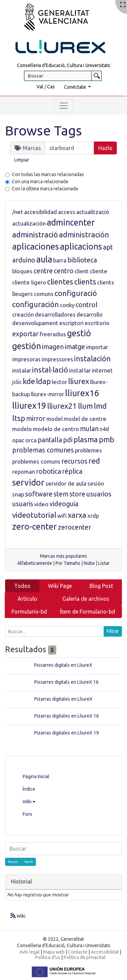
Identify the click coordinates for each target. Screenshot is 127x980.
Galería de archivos (86, 599)
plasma (86, 439)
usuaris (23, 504)
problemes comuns (36, 461)
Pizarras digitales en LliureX (63, 699)
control (87, 305)
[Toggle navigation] (64, 106)
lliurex (79, 381)
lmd (100, 406)
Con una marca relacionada (40, 182)
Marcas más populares (63, 556)
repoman (24, 472)
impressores (57, 359)
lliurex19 (29, 406)
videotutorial (34, 515)
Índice (29, 789)
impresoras (26, 359)
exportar (25, 334)
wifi (62, 516)
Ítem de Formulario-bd (88, 612)
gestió (79, 333)
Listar (104, 563)
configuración (36, 304)
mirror (36, 419)
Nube (89, 563)
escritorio (97, 323)
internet (102, 370)
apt (108, 247)
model (55, 419)
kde (29, 381)
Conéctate (76, 87)
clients (85, 282)
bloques (22, 271)
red (94, 461)
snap (18, 494)
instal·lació (50, 370)
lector (59, 382)
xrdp (93, 516)
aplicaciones (36, 247)
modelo (22, 429)
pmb (107, 439)
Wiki (29, 802)
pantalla (50, 440)
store (77, 494)
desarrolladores (55, 314)
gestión (27, 346)
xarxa (77, 515)
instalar (22, 370)
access (67, 212)
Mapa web (54, 952)
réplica (72, 471)
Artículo (27, 599)
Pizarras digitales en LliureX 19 (67, 733)
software (39, 494)
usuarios (99, 494)
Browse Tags (44, 131)
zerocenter (75, 527)
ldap (43, 381)
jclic (17, 382)
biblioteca (82, 260)
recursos (74, 461)
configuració (76, 293)
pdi (68, 440)
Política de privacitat (85, 957)
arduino (24, 260)
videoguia (64, 504)
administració (35, 235)
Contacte (78, 952)
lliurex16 (82, 393)
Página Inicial (36, 776)
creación (23, 314)
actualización (29, 223)
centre (43, 271)
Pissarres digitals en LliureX (63, 665)
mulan (89, 429)
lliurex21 (62, 406)
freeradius (53, 334)
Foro (27, 814)
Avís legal (29, 952)
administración (84, 235)
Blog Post (101, 586)
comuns (44, 294)
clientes (60, 282)
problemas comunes (43, 450)
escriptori (71, 323)
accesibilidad (40, 212)
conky (67, 305)
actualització (93, 212)
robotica (48, 471)
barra (60, 260)
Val (40, 87)
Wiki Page (60, 586)
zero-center (35, 527)
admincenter (71, 222)
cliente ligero (29, 282)
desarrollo (90, 314)
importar (97, 347)
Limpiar (22, 160)
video (41, 504)
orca (31, 440)
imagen (53, 347)
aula (44, 259)
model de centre (85, 419)
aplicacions (81, 247)
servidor (28, 483)
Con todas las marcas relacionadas (48, 174)
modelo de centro (56, 429)
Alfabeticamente (35, 563)
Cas (51, 87)
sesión (96, 483)
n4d (104, 429)
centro (64, 271)
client (82, 271)
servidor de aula (66, 483)
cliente (99, 271)
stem (61, 494)
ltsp (19, 418)
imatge (75, 347)
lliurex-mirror (47, 394)
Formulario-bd (29, 612)
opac (18, 440)
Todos (22, 586)
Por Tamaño (68, 563)
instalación (92, 358)
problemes (88, 450)
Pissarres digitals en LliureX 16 (66, 682)
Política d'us (48, 957)
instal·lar (80, 370)
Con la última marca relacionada (45, 189)
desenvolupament (35, 323)
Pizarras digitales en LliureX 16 (67, 716)
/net (18, 212)
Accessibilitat (105, 952)
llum (85, 406)
